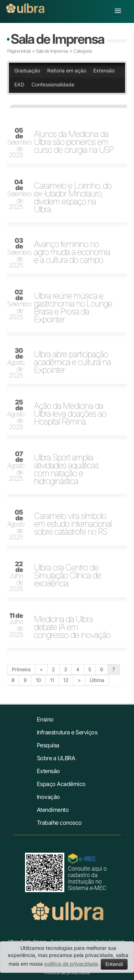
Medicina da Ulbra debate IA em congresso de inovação (72, 627)
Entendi (114, 964)
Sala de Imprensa (57, 39)
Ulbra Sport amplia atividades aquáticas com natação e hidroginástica (66, 469)
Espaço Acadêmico (61, 784)
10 (38, 680)
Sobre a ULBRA (56, 758)
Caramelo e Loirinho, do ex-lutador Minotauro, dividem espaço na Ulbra (73, 198)
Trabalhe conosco (59, 823)
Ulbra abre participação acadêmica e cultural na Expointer (72, 362)
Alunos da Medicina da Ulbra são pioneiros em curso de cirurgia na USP (74, 142)
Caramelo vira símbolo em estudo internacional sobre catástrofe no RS (73, 524)
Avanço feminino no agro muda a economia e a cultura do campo (72, 252)
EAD (19, 84)
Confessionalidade (53, 84)
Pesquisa (48, 745)
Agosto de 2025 (16, 363)
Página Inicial (19, 51)
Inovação (48, 797)
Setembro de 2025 (17, 143)
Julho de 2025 (16, 577)
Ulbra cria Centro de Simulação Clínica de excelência (68, 576)
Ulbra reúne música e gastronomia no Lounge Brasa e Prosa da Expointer (73, 308)
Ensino (45, 719)
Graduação (27, 70)
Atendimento (53, 810)
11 (52, 680)
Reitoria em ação (67, 70)
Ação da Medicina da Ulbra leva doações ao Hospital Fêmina (70, 414)
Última (97, 680)
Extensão (104, 70)
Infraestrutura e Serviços (67, 732)
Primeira (21, 669)
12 (66, 680)
